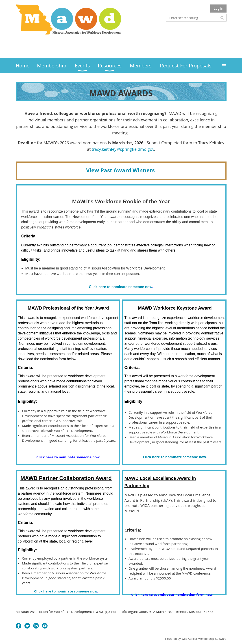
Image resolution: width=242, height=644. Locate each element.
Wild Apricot (189, 639)
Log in (218, 8)
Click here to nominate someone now (120, 287)
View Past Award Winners (121, 170)
